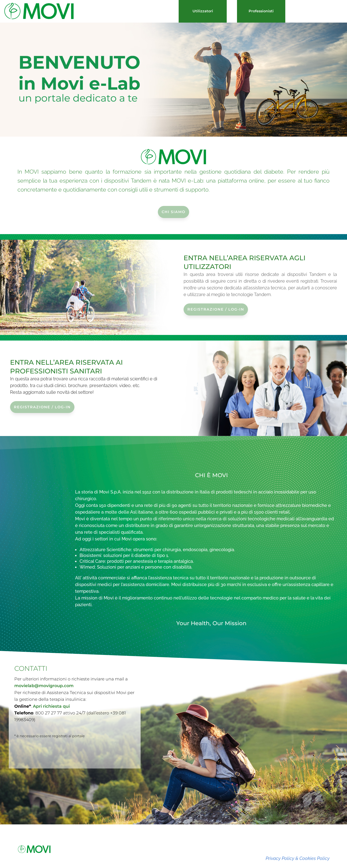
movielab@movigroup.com (44, 674)
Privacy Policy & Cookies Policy (298, 858)
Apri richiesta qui (51, 694)
